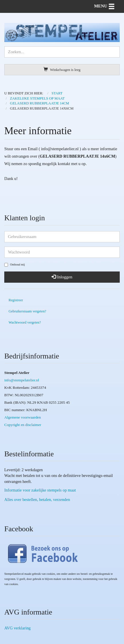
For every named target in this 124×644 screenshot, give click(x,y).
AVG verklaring (17, 628)
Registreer (16, 300)
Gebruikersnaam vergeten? (27, 311)
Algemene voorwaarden (23, 417)
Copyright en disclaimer (23, 425)
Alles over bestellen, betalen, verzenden (37, 500)
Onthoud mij (15, 265)
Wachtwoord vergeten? (25, 322)
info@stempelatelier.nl (22, 380)
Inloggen (62, 277)
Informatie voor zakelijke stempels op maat (40, 490)
